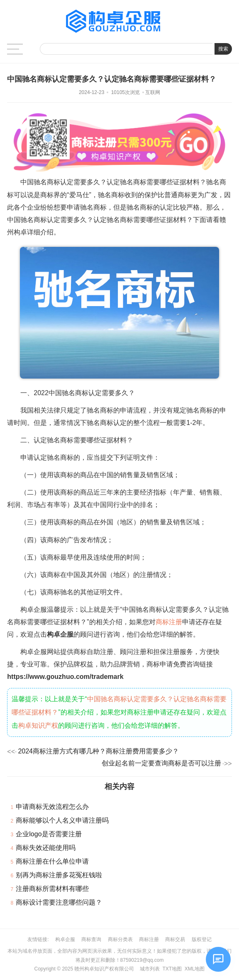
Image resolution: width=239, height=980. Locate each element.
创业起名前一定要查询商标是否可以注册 (161, 763)
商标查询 (91, 939)
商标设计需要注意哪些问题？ (59, 902)
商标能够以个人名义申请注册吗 (62, 820)
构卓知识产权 (38, 725)
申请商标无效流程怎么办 (52, 807)
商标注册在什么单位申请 (52, 861)
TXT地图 (172, 969)
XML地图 (195, 969)
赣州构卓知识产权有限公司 (104, 969)
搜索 (223, 49)
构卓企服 (65, 939)
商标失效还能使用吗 (46, 848)
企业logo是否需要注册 (49, 834)
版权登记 (202, 939)
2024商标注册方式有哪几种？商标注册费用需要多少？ (98, 751)
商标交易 (175, 939)
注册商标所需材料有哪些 (52, 889)
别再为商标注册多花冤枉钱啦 (59, 875)
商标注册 (169, 622)
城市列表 (150, 969)
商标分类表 (120, 939)
